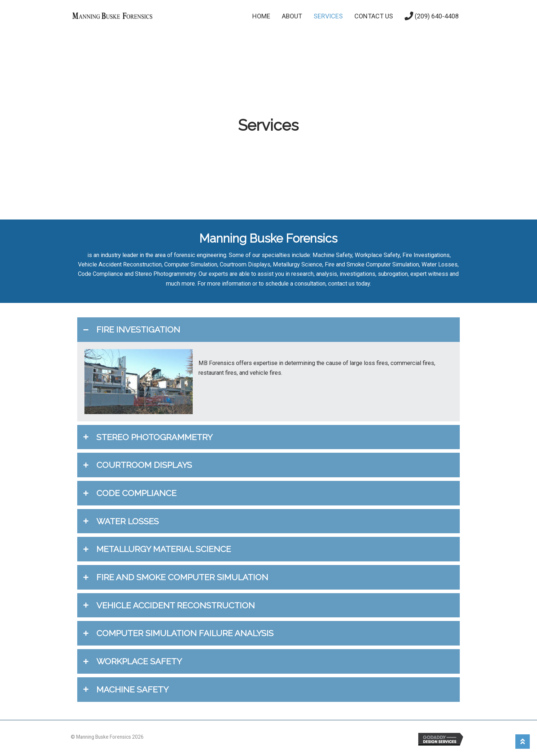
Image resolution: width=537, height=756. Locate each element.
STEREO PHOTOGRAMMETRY (154, 437)
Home (261, 16)
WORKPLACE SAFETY (139, 661)
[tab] (268, 330)
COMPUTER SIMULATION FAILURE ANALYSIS (185, 633)
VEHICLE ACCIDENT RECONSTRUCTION (176, 605)
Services (328, 16)
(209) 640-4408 (432, 16)
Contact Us (374, 16)
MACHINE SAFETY (132, 689)
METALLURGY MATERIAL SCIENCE (164, 549)
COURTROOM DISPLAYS (144, 465)
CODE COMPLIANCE (136, 493)
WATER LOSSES (128, 521)
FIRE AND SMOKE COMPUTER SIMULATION (182, 577)
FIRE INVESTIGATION (138, 329)
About (292, 16)
